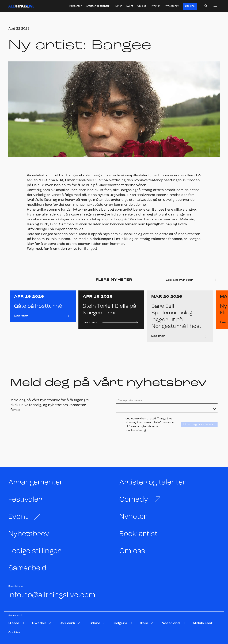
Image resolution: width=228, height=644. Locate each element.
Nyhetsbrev (172, 6)
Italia (147, 623)
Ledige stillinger (35, 551)
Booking (190, 6)
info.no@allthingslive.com (52, 595)
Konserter (76, 6)
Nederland (173, 623)
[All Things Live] (21, 6)
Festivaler (25, 500)
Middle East (205, 623)
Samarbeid (27, 568)
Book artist (138, 534)
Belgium (123, 623)
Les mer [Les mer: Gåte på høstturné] (42, 316)
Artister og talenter (98, 6)
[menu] (215, 6)
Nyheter (155, 6)
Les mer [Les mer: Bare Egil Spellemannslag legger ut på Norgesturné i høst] (179, 336)
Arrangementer (36, 483)
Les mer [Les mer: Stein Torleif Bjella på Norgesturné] (110, 323)
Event (130, 6)
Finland (97, 623)
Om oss (142, 6)
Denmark (70, 623)
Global (16, 623)
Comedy (140, 500)
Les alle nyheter (191, 280)
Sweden (42, 623)
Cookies (14, 633)
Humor (118, 6)
